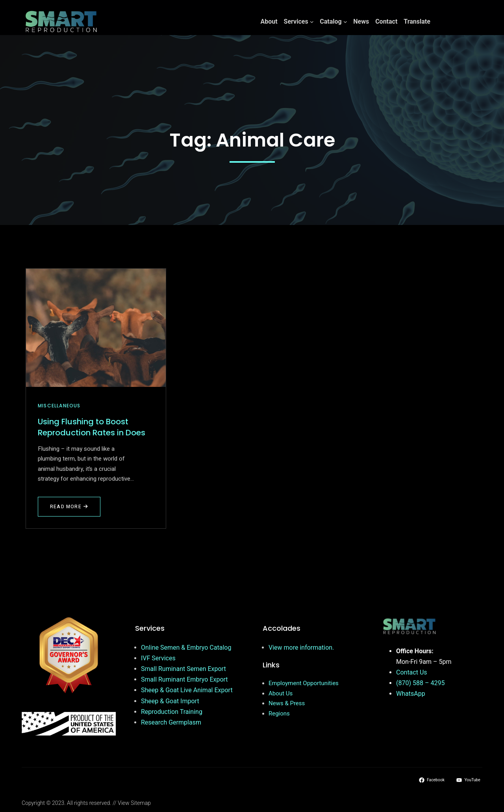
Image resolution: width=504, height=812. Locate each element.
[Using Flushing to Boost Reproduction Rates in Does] (96, 328)
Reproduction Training (172, 712)
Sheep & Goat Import (170, 701)
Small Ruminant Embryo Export (184, 679)
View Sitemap (134, 803)
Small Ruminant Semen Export (183, 669)
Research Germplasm (171, 722)
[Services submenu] (312, 22)
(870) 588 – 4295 (420, 683)
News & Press (287, 703)
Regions (279, 714)
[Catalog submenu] (345, 22)
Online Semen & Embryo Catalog (186, 648)
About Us (281, 693)
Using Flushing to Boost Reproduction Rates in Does (92, 427)
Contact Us (412, 672)
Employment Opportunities (304, 683)
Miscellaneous (59, 406)
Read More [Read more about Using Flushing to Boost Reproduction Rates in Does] (69, 507)
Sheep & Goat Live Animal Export (187, 690)
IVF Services (158, 658)
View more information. (301, 648)
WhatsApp (411, 694)
